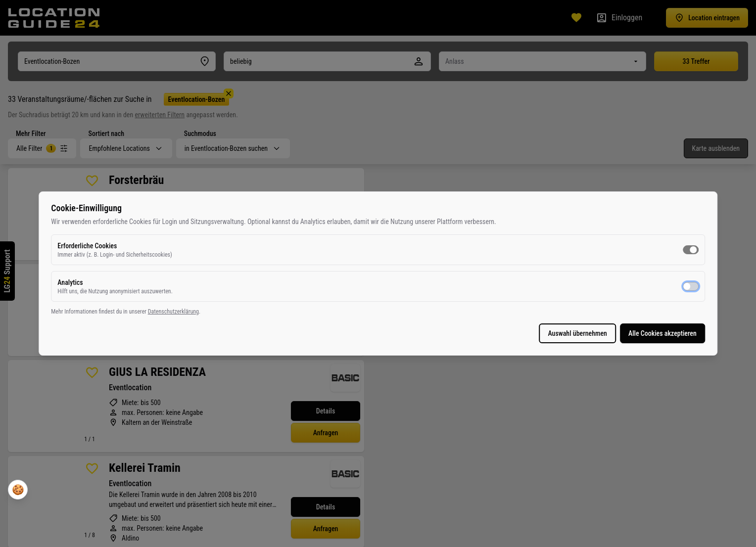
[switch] (478, 255)
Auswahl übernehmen (365, 338)
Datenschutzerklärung (386, 317)
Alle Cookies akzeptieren (450, 338)
